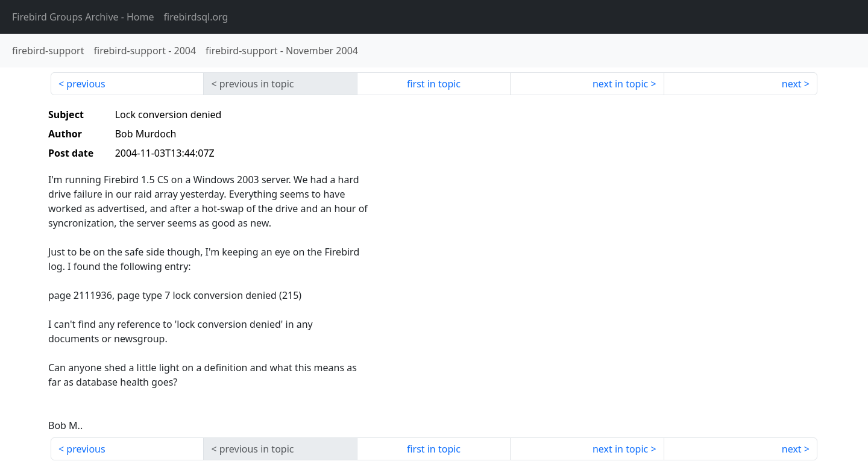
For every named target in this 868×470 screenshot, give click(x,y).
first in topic (434, 84)
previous (86, 84)
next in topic (620, 84)
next (792, 84)
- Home (83, 17)
